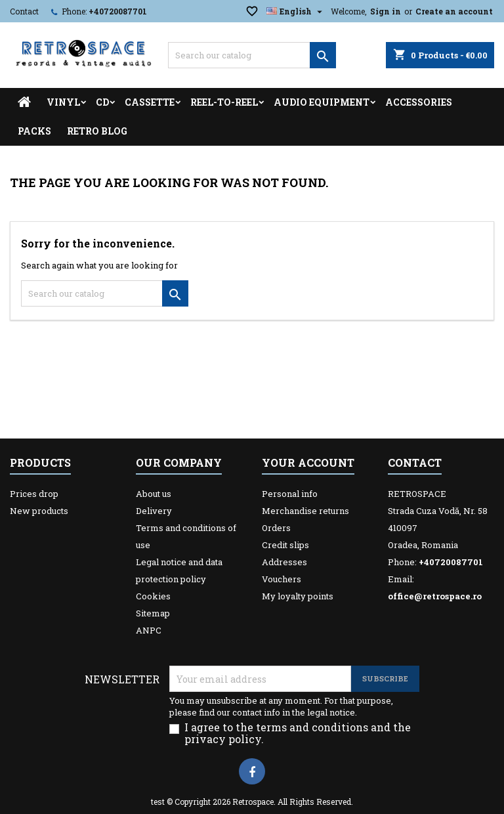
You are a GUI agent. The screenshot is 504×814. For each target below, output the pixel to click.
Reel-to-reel (224, 102)
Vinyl (63, 102)
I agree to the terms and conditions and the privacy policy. (298, 733)
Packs (34, 131)
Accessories (419, 102)
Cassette (150, 102)
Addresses (284, 562)
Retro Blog (97, 131)
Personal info (290, 494)
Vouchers (282, 579)
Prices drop (34, 494)
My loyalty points (298, 596)
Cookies (153, 596)
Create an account (454, 11)
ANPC (149, 630)
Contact (24, 11)
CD (102, 102)
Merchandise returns (305, 511)
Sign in (386, 11)
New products (39, 511)
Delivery (154, 511)
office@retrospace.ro (435, 596)
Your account (308, 462)
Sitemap (153, 613)
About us (154, 494)
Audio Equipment (322, 102)
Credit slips (285, 545)
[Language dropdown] (296, 11)
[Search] (252, 55)
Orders (276, 528)
